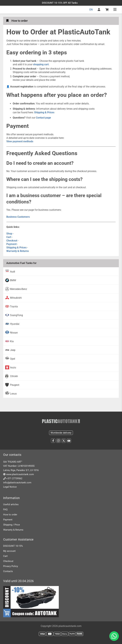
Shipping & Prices (16, 248)
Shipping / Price (12, 525)
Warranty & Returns (18, 251)
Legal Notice (10, 487)
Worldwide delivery (61, 433)
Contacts (8, 571)
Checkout (12, 241)
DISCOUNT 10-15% (13, 546)
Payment (11, 244)
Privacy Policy (11, 566)
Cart (9, 237)
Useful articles (11, 504)
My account (9, 551)
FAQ (5, 509)
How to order (10, 515)
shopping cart (41, 64)
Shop (9, 234)
